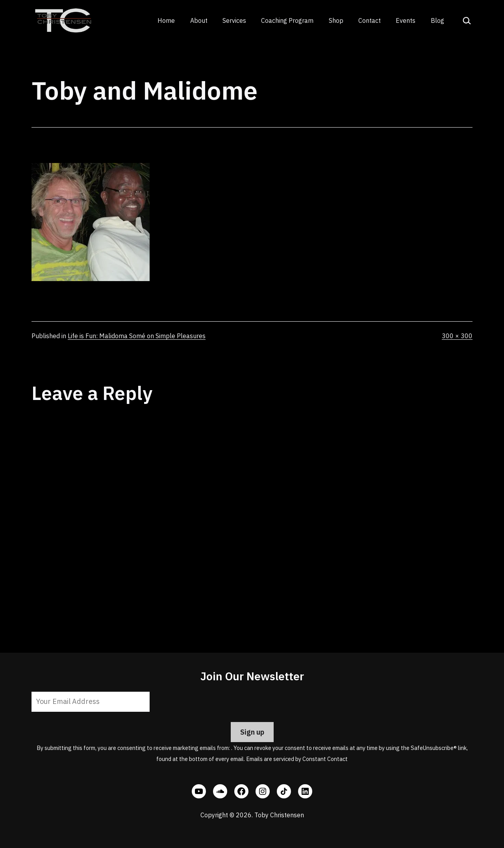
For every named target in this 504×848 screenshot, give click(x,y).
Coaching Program (287, 20)
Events (406, 20)
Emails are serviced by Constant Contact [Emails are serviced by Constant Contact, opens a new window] (297, 759)
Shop (336, 20)
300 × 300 (457, 336)
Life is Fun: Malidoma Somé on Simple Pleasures (137, 336)
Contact (370, 20)
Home (166, 20)
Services (234, 20)
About (199, 20)
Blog (437, 20)
